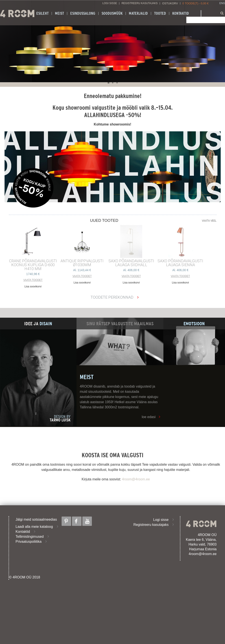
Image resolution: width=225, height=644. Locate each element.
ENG (222, 3)
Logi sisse (110, 3)
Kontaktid (181, 13)
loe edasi (149, 417)
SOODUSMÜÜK (112, 13)
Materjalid (138, 13)
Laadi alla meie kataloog (34, 527)
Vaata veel (209, 221)
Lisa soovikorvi (33, 287)
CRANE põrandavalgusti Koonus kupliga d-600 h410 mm (33, 265)
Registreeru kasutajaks (140, 3)
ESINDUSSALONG (83, 13)
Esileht (42, 13)
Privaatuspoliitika (29, 542)
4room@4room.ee (136, 479)
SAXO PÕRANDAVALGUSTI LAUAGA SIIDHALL (131, 263)
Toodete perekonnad (112, 297)
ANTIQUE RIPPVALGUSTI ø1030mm (82, 263)
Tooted (160, 13)
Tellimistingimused (30, 537)
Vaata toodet (33, 280)
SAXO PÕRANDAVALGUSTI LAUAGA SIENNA (180, 263)
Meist (59, 13)
